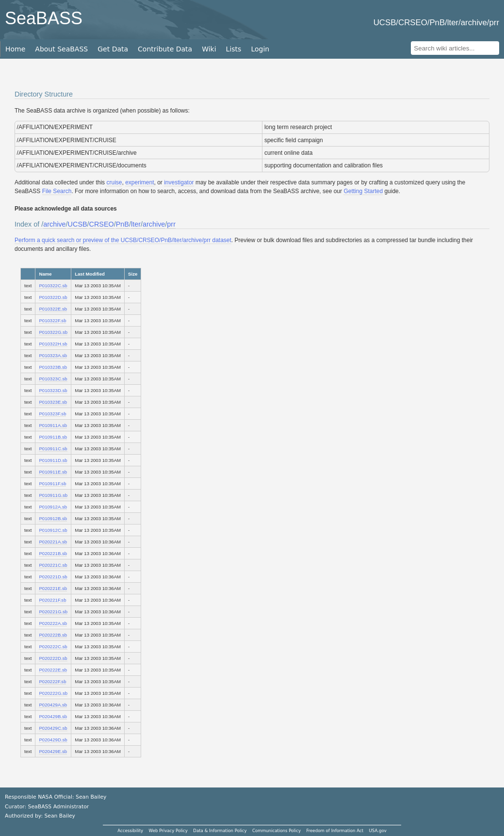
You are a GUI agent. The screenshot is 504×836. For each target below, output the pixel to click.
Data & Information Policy (220, 831)
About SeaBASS (61, 49)
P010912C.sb (53, 530)
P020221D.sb (53, 577)
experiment (139, 182)
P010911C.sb (53, 449)
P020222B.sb (53, 635)
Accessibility (130, 831)
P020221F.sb (52, 600)
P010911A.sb (53, 425)
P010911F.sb (52, 484)
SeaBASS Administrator (59, 807)
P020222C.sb (53, 647)
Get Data (113, 49)
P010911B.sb (53, 437)
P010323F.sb (52, 414)
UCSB (78, 224)
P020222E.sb (53, 670)
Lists (234, 49)
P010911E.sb (53, 472)
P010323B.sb (53, 367)
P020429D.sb (53, 740)
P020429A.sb (53, 705)
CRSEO (102, 224)
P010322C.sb (53, 286)
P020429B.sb (53, 716)
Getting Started (363, 191)
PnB (122, 224)
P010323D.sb (53, 390)
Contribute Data (165, 49)
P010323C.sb (53, 379)
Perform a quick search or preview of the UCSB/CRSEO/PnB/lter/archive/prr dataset (123, 240)
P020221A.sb (53, 542)
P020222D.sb (53, 658)
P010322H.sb (53, 344)
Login (260, 49)
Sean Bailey (59, 816)
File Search (57, 191)
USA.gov (378, 831)
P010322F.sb (52, 320)
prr (171, 224)
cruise (114, 182)
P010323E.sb (53, 402)
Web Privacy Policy (168, 831)
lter (136, 224)
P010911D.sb (53, 460)
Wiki (209, 49)
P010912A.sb (53, 507)
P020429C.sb (53, 728)
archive (54, 224)
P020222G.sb (53, 693)
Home (15, 49)
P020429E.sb (53, 751)
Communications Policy (276, 831)
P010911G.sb (53, 495)
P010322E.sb (53, 309)
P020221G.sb (53, 612)
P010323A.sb (53, 355)
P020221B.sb (53, 553)
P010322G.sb (53, 332)
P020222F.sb (52, 681)
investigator (179, 182)
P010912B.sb (53, 518)
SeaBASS (44, 18)
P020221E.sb (53, 588)
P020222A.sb (53, 623)
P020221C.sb (53, 565)
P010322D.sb (53, 297)
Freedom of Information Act (335, 831)
